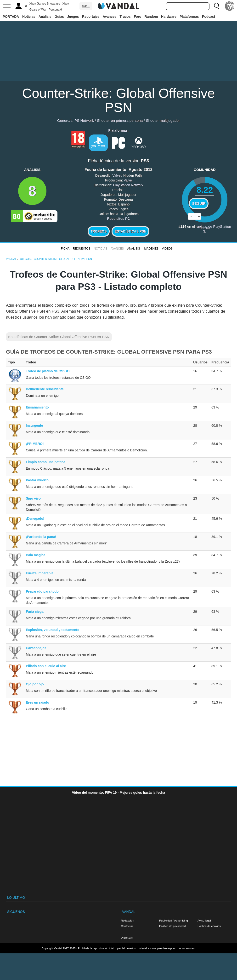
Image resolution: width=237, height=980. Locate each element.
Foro (138, 17)
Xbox (66, 4)
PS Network (84, 120)
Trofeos (99, 231)
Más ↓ (86, 6)
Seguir (199, 204)
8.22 (205, 190)
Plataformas (189, 17)
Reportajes (91, 17)
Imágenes (151, 249)
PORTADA (11, 17)
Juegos (73, 17)
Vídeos (167, 249)
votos (205, 228)
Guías (59, 17)
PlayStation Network (128, 185)
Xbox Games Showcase (45, 4)
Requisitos (82, 249)
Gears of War (38, 10)
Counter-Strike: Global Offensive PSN (118, 100)
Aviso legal (204, 920)
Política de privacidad (172, 926)
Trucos (125, 17)
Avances (110, 17)
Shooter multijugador (163, 120)
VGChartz (127, 938)
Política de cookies (209, 926)
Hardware (169, 17)
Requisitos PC (119, 219)
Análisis (45, 17)
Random (151, 17)
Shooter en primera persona (120, 120)
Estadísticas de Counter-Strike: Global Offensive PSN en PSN (59, 337)
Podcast (209, 17)
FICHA (65, 249)
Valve (116, 175)
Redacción (127, 920)
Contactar (127, 926)
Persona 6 (55, 10)
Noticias (29, 17)
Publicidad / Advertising (174, 920)
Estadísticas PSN (130, 231)
